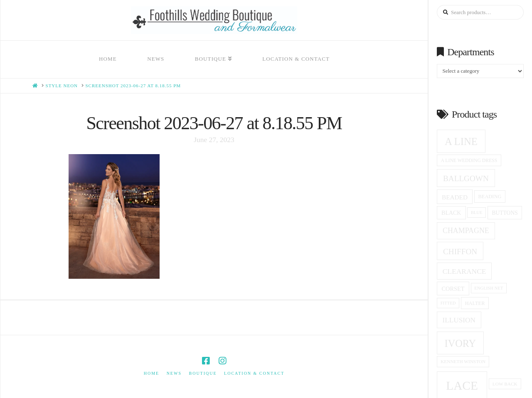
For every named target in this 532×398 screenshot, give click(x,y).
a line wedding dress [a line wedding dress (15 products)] (469, 161)
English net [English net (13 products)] (489, 288)
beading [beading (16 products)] (490, 197)
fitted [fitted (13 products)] (448, 303)
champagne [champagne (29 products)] (466, 231)
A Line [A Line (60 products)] (461, 141)
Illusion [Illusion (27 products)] (459, 320)
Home (151, 373)
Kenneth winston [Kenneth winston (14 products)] (463, 361)
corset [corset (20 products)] (453, 289)
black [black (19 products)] (451, 213)
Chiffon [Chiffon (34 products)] (460, 252)
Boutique (203, 373)
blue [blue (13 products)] (477, 213)
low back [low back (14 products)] (505, 384)
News (174, 373)
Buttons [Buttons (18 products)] (505, 213)
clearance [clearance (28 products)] (464, 271)
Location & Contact (254, 373)
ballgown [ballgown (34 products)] (466, 178)
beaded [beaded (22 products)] (455, 197)
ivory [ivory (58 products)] (461, 343)
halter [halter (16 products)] (475, 303)
